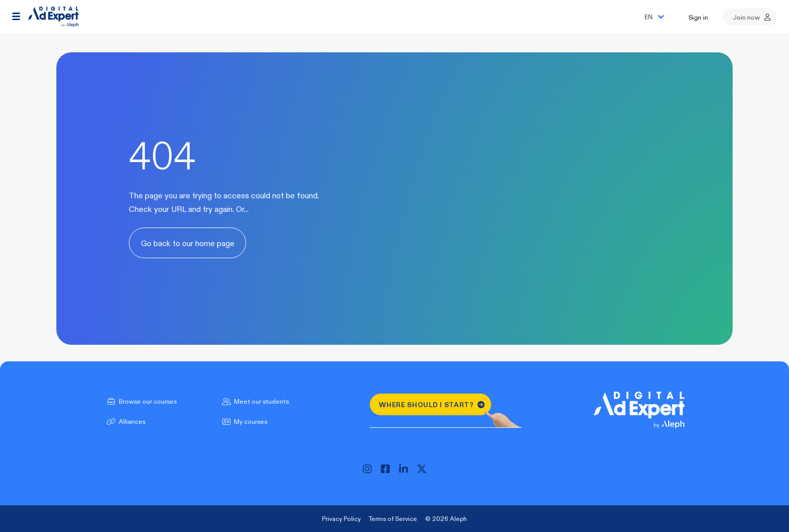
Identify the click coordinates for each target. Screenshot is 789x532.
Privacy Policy (341, 518)
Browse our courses (141, 401)
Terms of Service (393, 518)
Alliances (125, 421)
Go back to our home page (188, 243)
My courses (244, 421)
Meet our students (254, 401)
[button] (16, 17)
